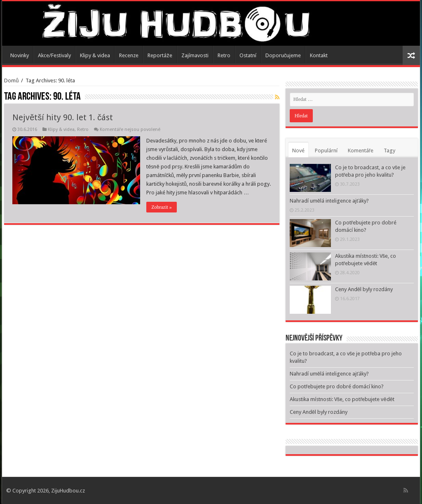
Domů (11, 80)
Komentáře (361, 150)
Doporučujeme (283, 55)
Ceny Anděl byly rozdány (364, 289)
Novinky (20, 55)
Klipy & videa (95, 55)
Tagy (389, 150)
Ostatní (248, 55)
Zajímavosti (195, 55)
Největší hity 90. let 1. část (63, 117)
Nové (298, 150)
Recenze (129, 55)
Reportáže (160, 55)
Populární (326, 150)
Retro (224, 55)
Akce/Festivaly (54, 55)
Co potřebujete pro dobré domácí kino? (337, 386)
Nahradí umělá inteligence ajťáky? (329, 201)
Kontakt (319, 55)
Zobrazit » (162, 207)
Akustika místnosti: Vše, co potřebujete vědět (342, 399)
